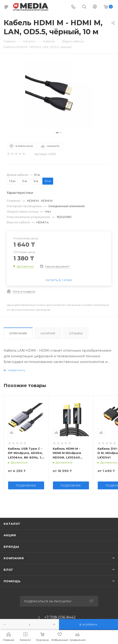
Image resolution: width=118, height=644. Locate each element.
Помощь (12, 581)
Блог (8, 570)
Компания (14, 558)
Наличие (48, 333)
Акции (10, 535)
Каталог (12, 524)
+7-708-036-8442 (60, 617)
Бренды (11, 547)
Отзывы (76, 333)
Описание (18, 333)
